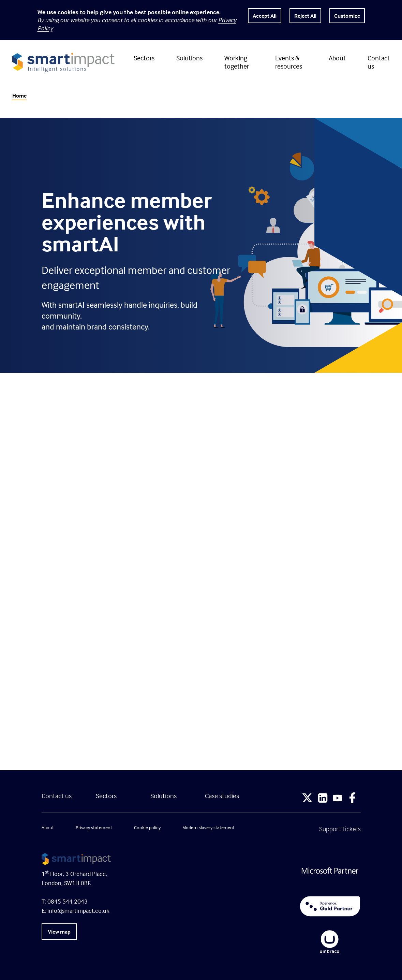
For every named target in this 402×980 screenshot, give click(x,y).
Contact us (379, 62)
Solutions (189, 58)
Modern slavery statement (209, 827)
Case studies (222, 796)
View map (59, 932)
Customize (347, 16)
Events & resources (289, 62)
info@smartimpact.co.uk (78, 911)
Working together (237, 62)
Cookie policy (147, 827)
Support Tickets (340, 829)
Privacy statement (94, 827)
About (337, 58)
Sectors (144, 58)
